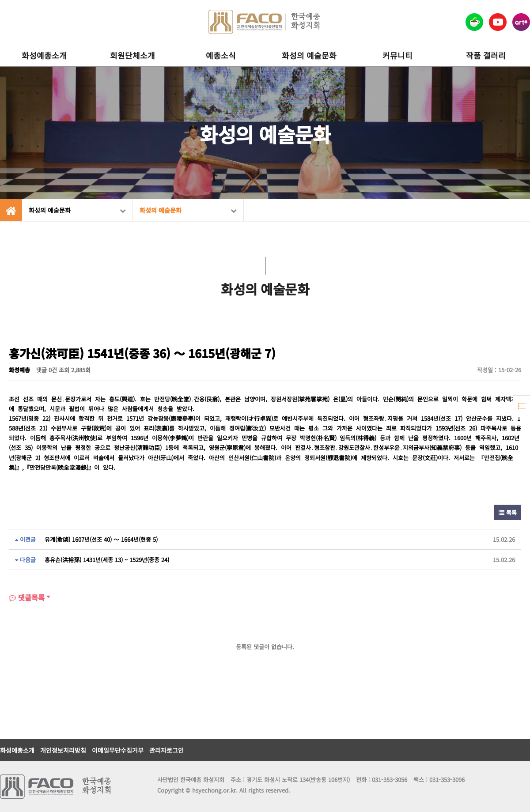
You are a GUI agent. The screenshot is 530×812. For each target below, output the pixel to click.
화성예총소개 (44, 55)
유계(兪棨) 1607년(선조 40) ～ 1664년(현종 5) (101, 539)
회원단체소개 (132, 55)
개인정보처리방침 (63, 750)
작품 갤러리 (486, 55)
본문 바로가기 (0, 0)
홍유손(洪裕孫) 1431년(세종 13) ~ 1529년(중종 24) (107, 560)
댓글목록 (27, 597)
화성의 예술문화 (309, 55)
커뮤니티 (397, 55)
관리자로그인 (167, 750)
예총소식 (221, 55)
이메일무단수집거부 (118, 750)
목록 (508, 512)
